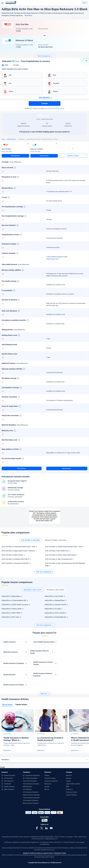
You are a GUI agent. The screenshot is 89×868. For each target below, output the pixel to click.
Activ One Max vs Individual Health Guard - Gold (18, 547)
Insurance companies (51, 781)
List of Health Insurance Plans (44, 642)
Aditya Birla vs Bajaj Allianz (11, 596)
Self (10, 75)
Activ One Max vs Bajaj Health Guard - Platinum (18, 551)
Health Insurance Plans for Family (39, 652)
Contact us (69, 789)
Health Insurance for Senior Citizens (43, 663)
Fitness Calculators (32, 778)
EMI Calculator (28, 787)
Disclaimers (5, 760)
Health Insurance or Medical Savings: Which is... (16, 739)
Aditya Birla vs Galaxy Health (12, 609)
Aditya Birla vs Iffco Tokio (11, 617)
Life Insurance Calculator (31, 792)
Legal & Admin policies (73, 784)
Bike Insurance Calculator (31, 803)
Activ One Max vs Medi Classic (12, 555)
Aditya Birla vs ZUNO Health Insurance (15, 605)
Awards (47, 787)
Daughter (56, 83)
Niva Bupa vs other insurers (56, 590)
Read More (28, 16)
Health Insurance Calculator (32, 795)
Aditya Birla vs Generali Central (55, 605)
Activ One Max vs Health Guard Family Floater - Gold (63, 547)
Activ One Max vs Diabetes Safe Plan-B (15, 559)
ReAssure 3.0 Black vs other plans (56, 540)
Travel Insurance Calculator (31, 798)
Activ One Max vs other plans (31, 540)
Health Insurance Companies (14, 663)
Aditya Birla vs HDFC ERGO (11, 613)
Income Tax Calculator (30, 781)
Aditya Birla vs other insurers (33, 590)
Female (16, 65)
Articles (47, 775)
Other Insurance (9, 789)
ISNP (68, 787)
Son (10, 83)
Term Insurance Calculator (31, 784)
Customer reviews (50, 778)
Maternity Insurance (11, 652)
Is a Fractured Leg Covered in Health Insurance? (50, 739)
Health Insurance (11, 139)
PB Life (47, 789)
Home (3, 139)
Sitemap (69, 778)
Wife (55, 75)
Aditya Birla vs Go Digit (53, 609)
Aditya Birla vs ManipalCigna (55, 600)
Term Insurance (9, 781)
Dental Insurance (9, 675)
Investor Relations (72, 795)
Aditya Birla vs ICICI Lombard (55, 613)
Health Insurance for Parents (14, 685)
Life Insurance (8, 778)
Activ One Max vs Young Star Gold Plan (15, 563)
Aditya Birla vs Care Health (54, 596)
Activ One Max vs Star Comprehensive (59, 559)
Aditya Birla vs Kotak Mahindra (55, 617)
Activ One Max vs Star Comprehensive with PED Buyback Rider (65, 564)
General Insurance (10, 775)
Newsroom (48, 784)
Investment (7, 784)
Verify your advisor (72, 792)
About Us (69, 775)
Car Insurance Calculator (31, 800)
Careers (68, 781)
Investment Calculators (33, 775)
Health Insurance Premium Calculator (43, 675)
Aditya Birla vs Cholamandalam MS (14, 600)
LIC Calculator (27, 789)
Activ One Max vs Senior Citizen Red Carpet (60, 555)
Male (6, 65)
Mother (56, 91)
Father (11, 91)
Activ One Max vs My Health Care (57, 551)
